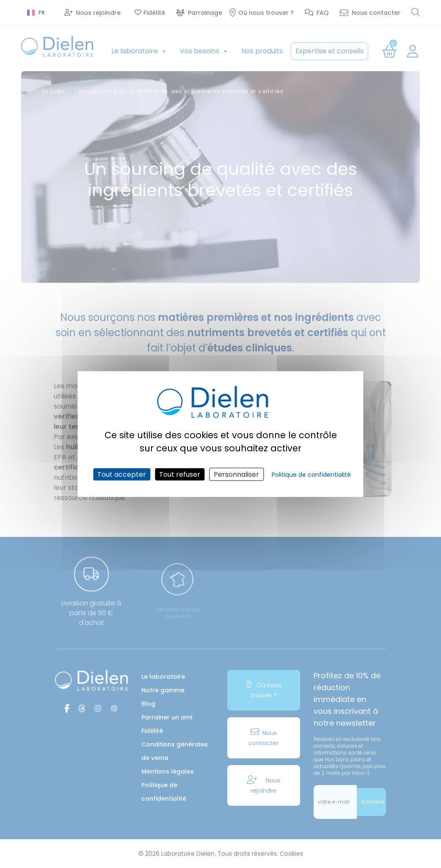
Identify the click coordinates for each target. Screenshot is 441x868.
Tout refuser (180, 474)
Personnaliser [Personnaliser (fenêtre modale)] (236, 474)
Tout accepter (122, 474)
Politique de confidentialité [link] (311, 474)
